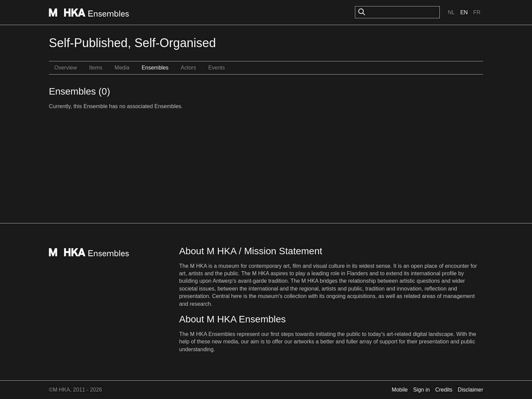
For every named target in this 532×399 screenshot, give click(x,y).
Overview (66, 68)
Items (96, 68)
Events (217, 68)
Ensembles (155, 68)
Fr (477, 12)
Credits (444, 390)
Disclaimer (470, 390)
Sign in (422, 390)
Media (122, 68)
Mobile (400, 390)
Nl (451, 12)
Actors (188, 68)
